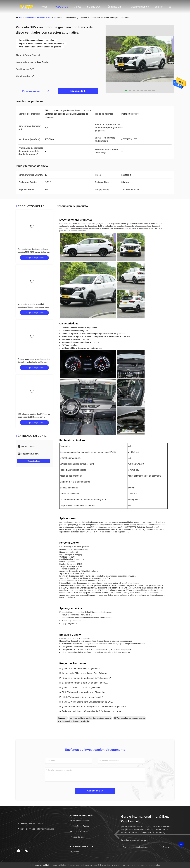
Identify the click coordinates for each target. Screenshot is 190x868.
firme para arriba (166, 847)
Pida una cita (78, 91)
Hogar (44, 7)
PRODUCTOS (60, 7)
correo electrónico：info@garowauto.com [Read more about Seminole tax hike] (36, 829)
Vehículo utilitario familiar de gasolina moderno (90, 718)
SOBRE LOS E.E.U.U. (94, 8)
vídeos (78, 7)
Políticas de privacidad (39, 865)
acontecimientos (140, 7)
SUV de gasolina (44, 18)
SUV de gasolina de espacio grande (130, 718)
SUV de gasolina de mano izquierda (73, 721)
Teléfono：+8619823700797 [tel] (31, 823)
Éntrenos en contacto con (115, 8)
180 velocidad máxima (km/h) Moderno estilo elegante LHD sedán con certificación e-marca (34, 417)
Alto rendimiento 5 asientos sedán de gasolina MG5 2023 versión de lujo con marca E (34, 252)
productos (31, 18)
